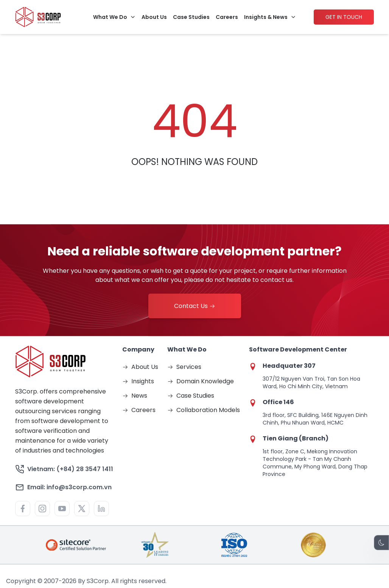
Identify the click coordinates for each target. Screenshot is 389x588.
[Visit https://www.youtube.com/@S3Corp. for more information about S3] (62, 509)
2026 (69, 581)
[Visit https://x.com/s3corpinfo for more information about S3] (82, 509)
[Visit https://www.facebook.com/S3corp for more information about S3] (23, 509)
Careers (227, 17)
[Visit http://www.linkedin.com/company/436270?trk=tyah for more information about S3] (101, 509)
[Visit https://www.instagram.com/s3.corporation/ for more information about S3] (42, 509)
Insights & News (266, 17)
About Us (154, 17)
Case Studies (191, 17)
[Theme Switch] (381, 543)
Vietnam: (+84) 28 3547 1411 (64, 469)
